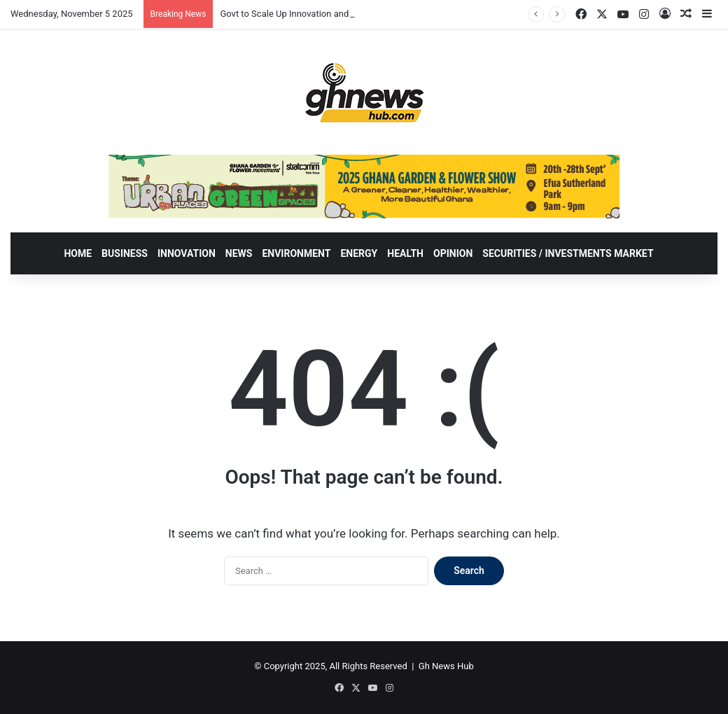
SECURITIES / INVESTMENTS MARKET (568, 253)
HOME (78, 253)
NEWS (239, 253)
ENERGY (359, 253)
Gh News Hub (446, 666)
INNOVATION (187, 253)
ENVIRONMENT (296, 253)
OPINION (453, 253)
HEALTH (405, 253)
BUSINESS (125, 253)
